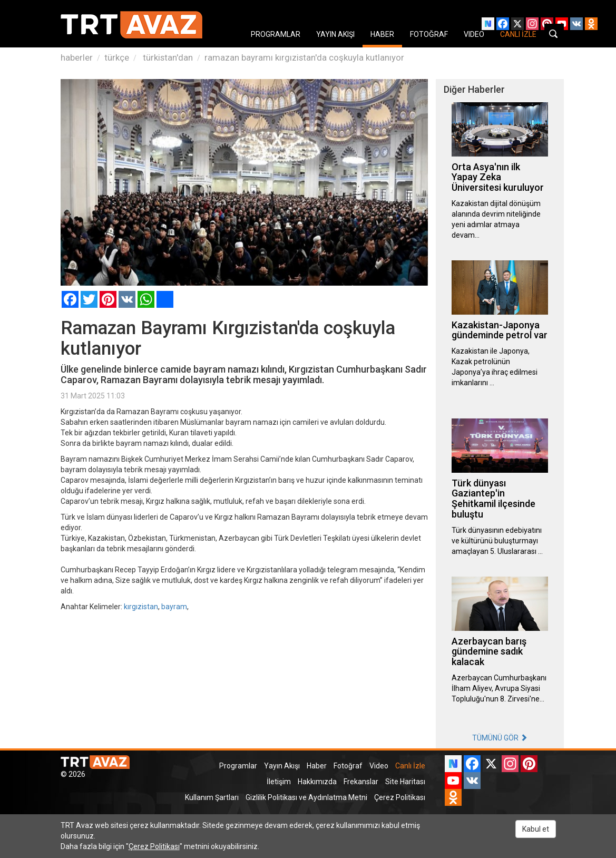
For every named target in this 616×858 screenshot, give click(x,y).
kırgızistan (141, 607)
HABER (382, 34)
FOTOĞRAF (429, 34)
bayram (174, 607)
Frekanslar (361, 782)
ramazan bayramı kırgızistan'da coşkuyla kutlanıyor (304, 57)
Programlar (238, 766)
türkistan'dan (167, 57)
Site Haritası (405, 782)
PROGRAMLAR (276, 34)
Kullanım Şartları (212, 797)
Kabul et (536, 829)
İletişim (279, 782)
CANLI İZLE (518, 34)
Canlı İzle (410, 766)
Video (379, 766)
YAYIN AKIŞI (335, 34)
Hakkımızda (317, 782)
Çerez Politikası (400, 797)
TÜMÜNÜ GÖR (500, 738)
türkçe (117, 57)
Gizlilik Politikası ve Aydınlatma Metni (306, 797)
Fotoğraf (348, 766)
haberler (77, 57)
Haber (317, 766)
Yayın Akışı (282, 766)
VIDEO (474, 34)
